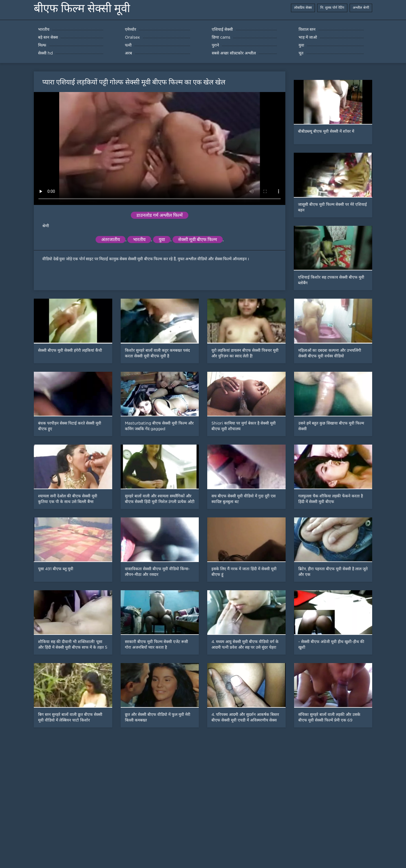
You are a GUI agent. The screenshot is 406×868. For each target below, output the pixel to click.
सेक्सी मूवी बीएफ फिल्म (198, 240)
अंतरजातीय (111, 240)
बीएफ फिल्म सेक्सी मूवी (82, 8)
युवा (162, 240)
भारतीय (139, 240)
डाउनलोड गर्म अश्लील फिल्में (160, 215)
